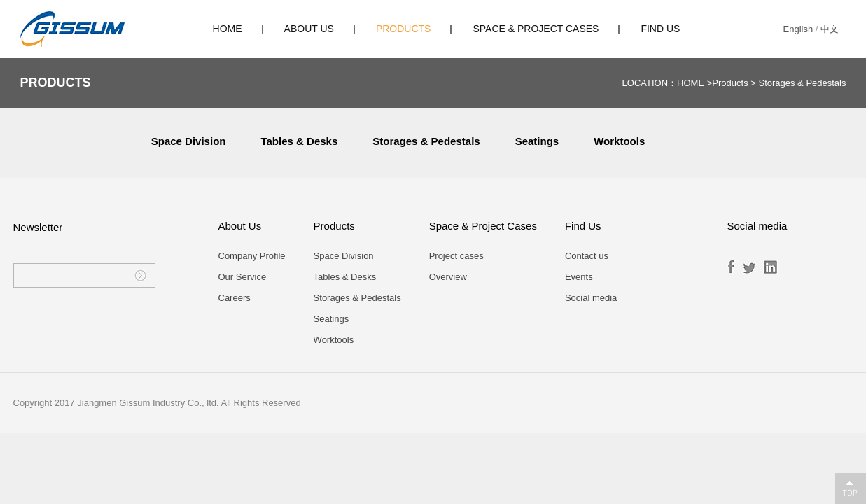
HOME (228, 29)
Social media (591, 298)
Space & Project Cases (536, 29)
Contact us (587, 256)
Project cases (456, 256)
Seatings (537, 141)
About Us (309, 29)
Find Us (660, 29)
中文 (830, 29)
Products (404, 29)
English (798, 29)
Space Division (189, 141)
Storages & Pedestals (802, 83)
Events (579, 277)
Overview (448, 277)
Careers (235, 298)
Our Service (243, 277)
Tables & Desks (299, 141)
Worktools (619, 141)
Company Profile (252, 256)
